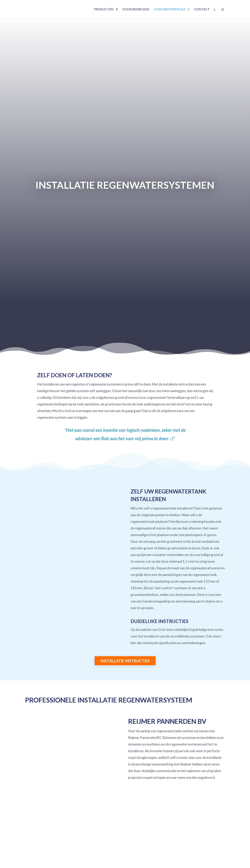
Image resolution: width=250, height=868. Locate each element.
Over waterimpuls (170, 9)
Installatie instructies (125, 661)
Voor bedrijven (136, 9)
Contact (202, 9)
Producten (104, 9)
